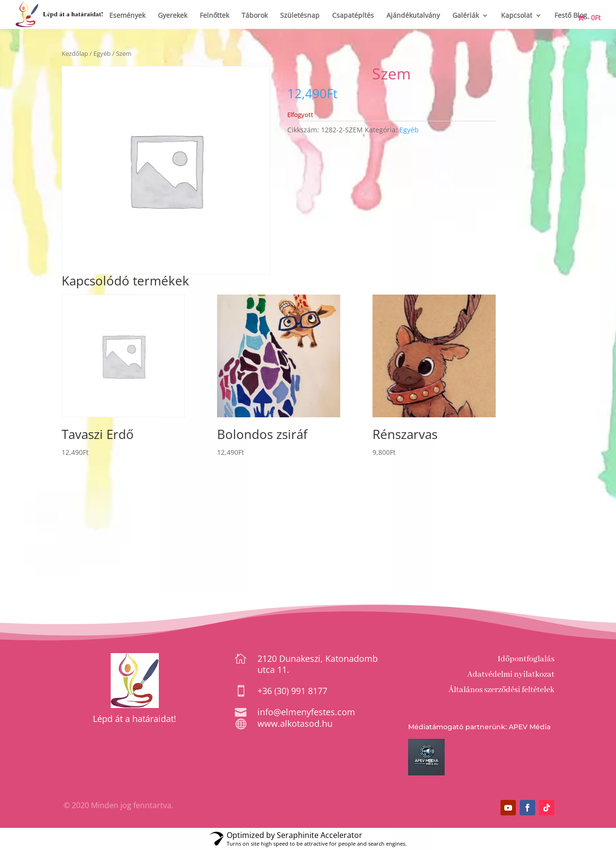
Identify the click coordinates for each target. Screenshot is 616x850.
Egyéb (102, 53)
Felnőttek (214, 16)
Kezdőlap (75, 53)
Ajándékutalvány (413, 16)
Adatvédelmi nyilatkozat (511, 675)
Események (127, 16)
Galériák (466, 16)
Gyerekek (173, 16)
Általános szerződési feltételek (501, 690)
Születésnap (300, 16)
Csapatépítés (353, 16)
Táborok (255, 16)
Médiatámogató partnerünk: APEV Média (479, 727)
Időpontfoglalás (526, 659)
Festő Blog (571, 16)
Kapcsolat (517, 16)
